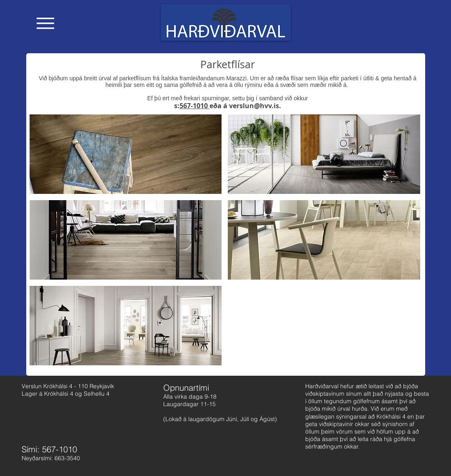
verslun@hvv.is (254, 106)
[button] (45, 23)
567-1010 (194, 106)
